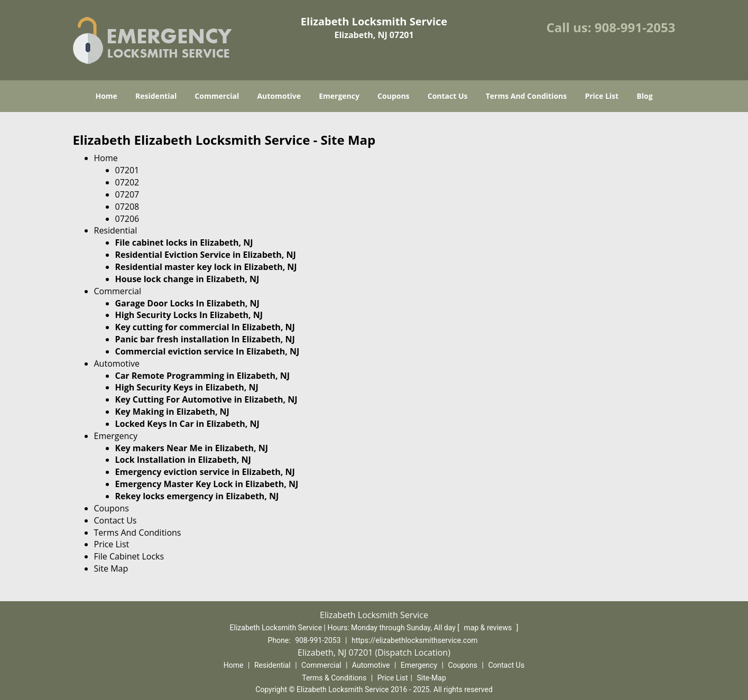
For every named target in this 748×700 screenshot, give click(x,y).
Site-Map (432, 678)
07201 (127, 170)
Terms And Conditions (527, 96)
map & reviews (489, 628)
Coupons (393, 96)
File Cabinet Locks (129, 556)
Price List (602, 96)
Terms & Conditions (334, 678)
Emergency (339, 96)
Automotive (279, 96)
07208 (127, 207)
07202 (127, 182)
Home (106, 96)
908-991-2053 (635, 27)
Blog (644, 96)
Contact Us (448, 96)
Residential (156, 96)
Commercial (217, 96)
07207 (127, 194)
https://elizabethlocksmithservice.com (415, 640)
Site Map (111, 568)
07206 (127, 219)
